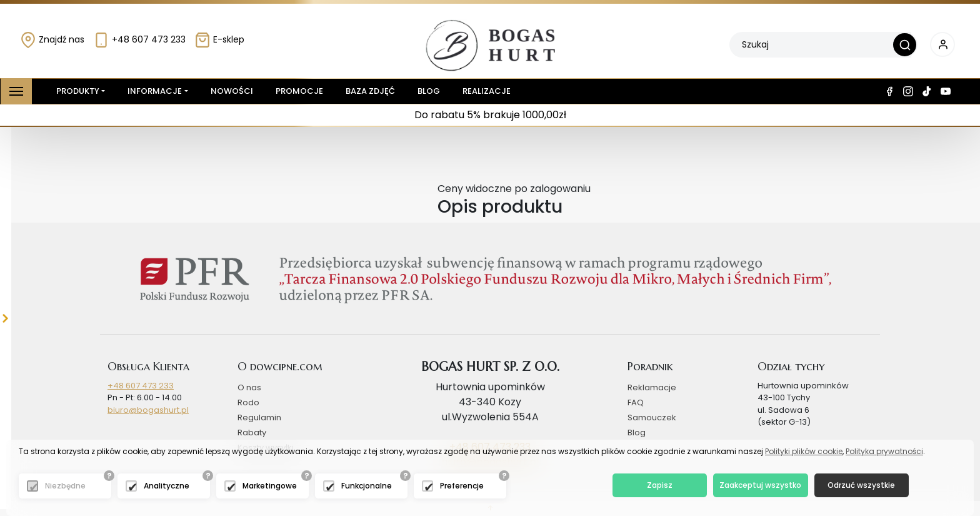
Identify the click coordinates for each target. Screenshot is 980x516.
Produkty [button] (75, 91)
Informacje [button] (155, 91)
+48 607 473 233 (139, 39)
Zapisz (660, 485)
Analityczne (167, 486)
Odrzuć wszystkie (861, 485)
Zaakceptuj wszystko (760, 485)
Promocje (299, 91)
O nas (249, 387)
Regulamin (259, 417)
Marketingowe (270, 486)
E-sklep (219, 39)
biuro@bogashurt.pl (148, 410)
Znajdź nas (52, 39)
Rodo (248, 402)
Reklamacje (652, 387)
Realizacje (487, 91)
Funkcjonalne (367, 486)
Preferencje (462, 486)
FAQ (636, 402)
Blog (429, 91)
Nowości (232, 91)
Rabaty (252, 433)
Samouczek (652, 417)
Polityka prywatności (884, 451)
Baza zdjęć (370, 91)
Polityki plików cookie (804, 451)
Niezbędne (65, 486)
